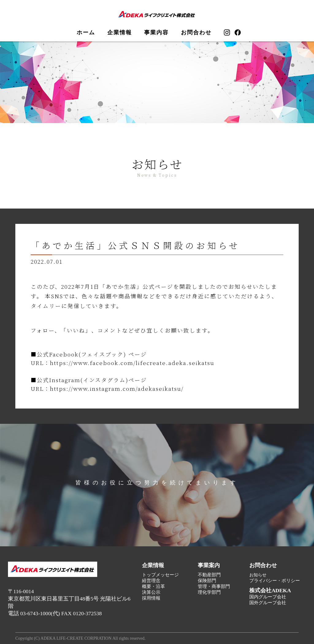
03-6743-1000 (36, 613)
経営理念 (151, 581)
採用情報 (151, 598)
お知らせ (258, 575)
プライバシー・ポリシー (275, 581)
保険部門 (207, 581)
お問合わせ (196, 32)
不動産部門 (209, 575)
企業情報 (120, 32)
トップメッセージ (160, 575)
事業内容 (156, 32)
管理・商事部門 (214, 586)
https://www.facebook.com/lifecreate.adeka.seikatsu (132, 363)
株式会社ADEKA (270, 590)
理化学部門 (209, 592)
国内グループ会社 (268, 597)
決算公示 (151, 592)
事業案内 (209, 565)
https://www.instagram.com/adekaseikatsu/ (117, 388)
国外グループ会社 (268, 603)
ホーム (86, 32)
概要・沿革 (153, 586)
